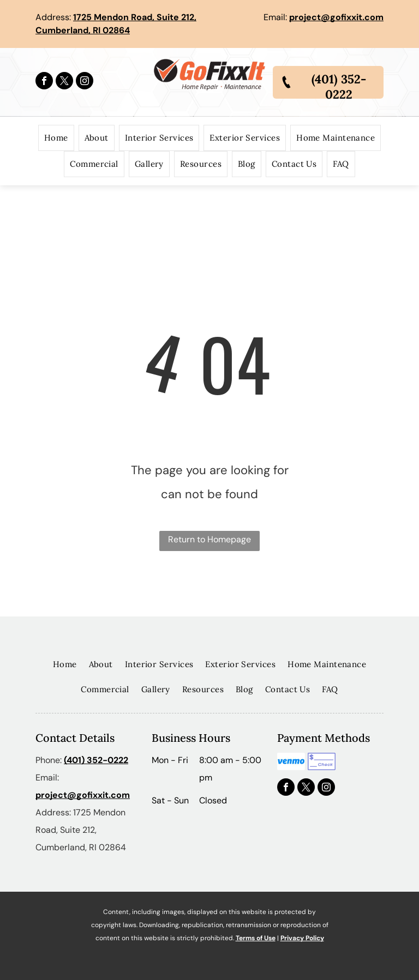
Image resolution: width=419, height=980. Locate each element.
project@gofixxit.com (336, 17)
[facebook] (44, 82)
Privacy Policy (302, 938)
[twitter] (64, 82)
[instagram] (85, 82)
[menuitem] (56, 138)
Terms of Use (256, 938)
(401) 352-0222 (96, 760)
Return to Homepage (209, 539)
